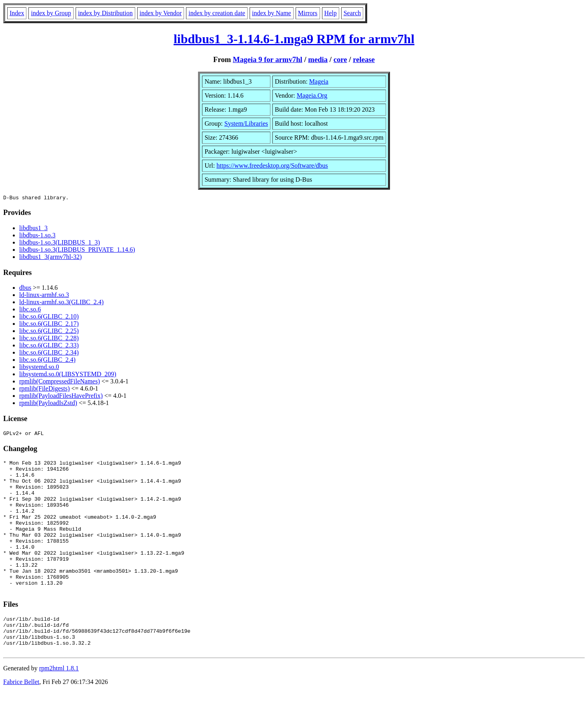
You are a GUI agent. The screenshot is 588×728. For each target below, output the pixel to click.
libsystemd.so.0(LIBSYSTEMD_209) (68, 375)
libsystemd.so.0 (39, 368)
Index (17, 13)
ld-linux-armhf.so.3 (44, 296)
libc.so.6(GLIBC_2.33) (49, 346)
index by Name (272, 13)
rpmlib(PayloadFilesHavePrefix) (61, 397)
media (318, 59)
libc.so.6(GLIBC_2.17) (49, 325)
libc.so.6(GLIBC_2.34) (49, 354)
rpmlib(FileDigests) (44, 390)
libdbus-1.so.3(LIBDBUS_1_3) (60, 244)
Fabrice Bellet (21, 718)
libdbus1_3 (33, 229)
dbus (25, 289)
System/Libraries (246, 123)
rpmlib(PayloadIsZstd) (48, 404)
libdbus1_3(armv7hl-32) (50, 258)
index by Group (51, 13)
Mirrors (308, 13)
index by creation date (217, 13)
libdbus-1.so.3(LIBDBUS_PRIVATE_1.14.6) (77, 251)
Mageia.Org (312, 95)
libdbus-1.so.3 (37, 236)
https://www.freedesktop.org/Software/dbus (272, 165)
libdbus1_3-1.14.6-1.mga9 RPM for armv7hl (294, 39)
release (364, 59)
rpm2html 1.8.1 (59, 704)
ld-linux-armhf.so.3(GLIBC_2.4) (61, 303)
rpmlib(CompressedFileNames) (60, 382)
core (340, 59)
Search (352, 13)
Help (331, 13)
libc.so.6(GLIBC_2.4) (47, 361)
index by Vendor (161, 13)
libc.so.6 (30, 310)
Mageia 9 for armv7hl (268, 59)
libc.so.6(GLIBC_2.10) (49, 318)
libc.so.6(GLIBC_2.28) (49, 339)
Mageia (319, 81)
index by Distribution (105, 13)
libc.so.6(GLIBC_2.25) (49, 332)
